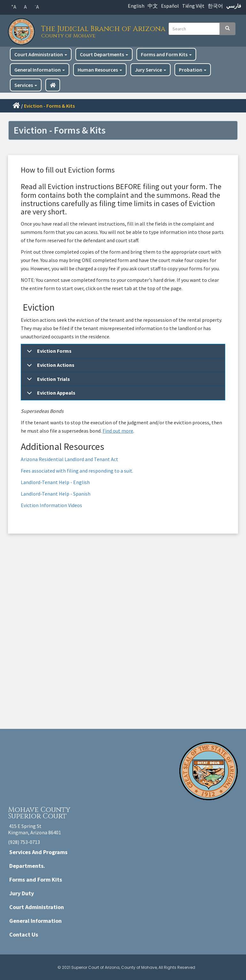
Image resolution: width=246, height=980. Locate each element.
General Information (40, 70)
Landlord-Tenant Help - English (56, 482)
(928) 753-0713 (24, 842)
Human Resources (100, 70)
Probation (193, 70)
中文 (153, 6)
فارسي (234, 6)
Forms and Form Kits (166, 54)
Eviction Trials (47, 381)
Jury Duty (22, 893)
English (136, 6)
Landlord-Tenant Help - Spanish (56, 494)
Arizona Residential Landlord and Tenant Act (69, 459)
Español (170, 6)
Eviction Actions (50, 367)
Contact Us (24, 934)
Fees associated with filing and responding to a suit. (77, 471)
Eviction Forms (48, 353)
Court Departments (104, 54)
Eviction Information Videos (51, 505)
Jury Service (150, 70)
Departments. (27, 866)
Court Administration (41, 54)
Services (26, 85)
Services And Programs (38, 852)
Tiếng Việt (193, 6)
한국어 (215, 6)
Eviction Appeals (50, 395)
